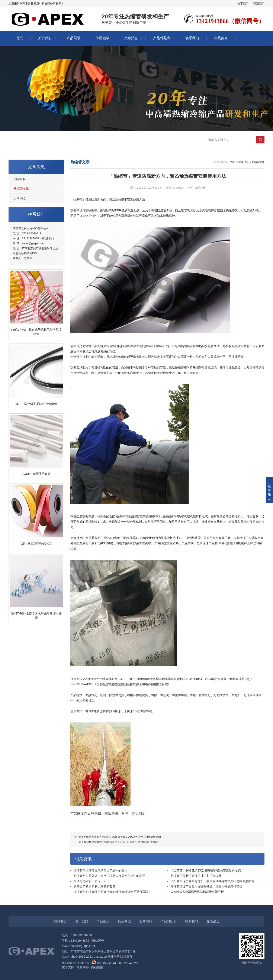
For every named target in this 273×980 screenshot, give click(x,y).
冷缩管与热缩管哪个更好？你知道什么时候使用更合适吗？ (112, 892)
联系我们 (259, 4)
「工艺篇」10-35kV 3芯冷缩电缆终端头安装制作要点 (206, 870)
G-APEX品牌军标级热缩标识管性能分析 (197, 892)
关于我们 (243, 4)
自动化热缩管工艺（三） (90, 881)
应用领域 (102, 38)
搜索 (260, 140)
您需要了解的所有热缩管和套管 (94, 886)
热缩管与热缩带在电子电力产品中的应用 (100, 870)
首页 (19, 38)
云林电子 (113, 957)
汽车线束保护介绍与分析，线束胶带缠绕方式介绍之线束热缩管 (212, 881)
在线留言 (221, 38)
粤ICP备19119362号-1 (77, 963)
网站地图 (97, 967)
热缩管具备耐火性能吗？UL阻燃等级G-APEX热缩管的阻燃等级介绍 (122, 837)
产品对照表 (162, 38)
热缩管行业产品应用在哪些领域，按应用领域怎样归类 (206, 886)
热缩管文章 (21, 189)
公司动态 (20, 198)
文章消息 (131, 38)
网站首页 (60, 921)
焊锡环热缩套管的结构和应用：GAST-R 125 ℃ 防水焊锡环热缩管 (121, 842)
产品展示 (74, 38)
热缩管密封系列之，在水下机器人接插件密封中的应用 (109, 876)
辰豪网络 (83, 967)
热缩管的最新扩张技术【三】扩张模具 (196, 876)
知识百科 (20, 179)
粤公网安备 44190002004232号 (115, 963)
